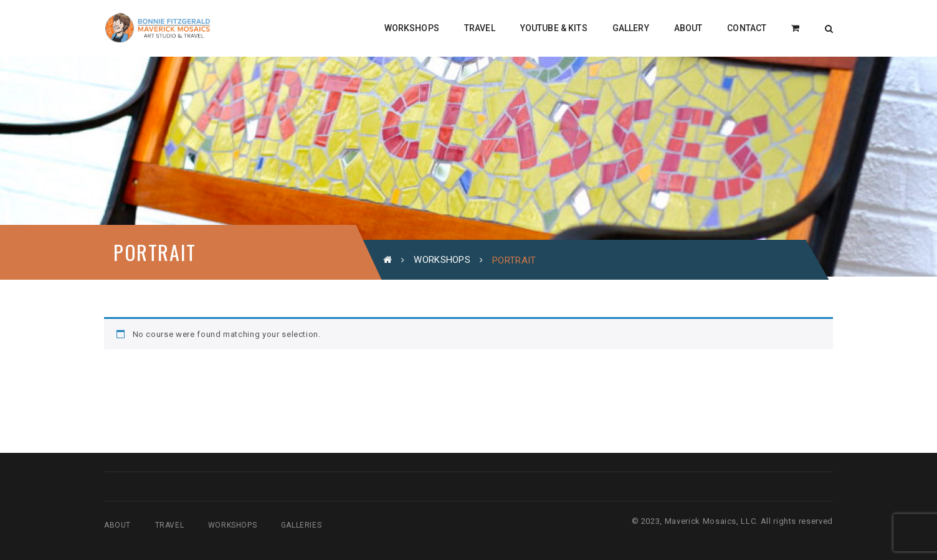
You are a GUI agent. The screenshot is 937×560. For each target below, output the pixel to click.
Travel (170, 525)
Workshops (442, 260)
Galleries (301, 525)
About (117, 525)
